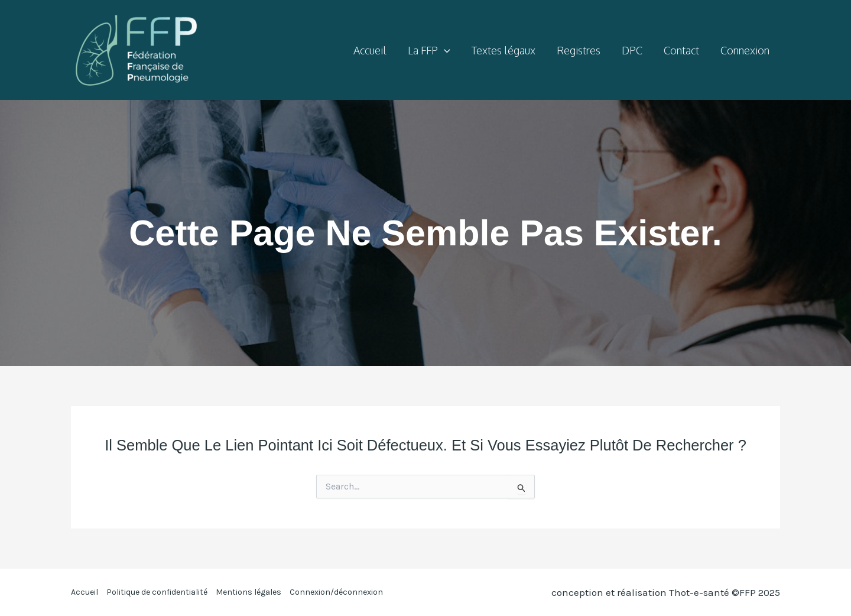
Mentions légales (249, 592)
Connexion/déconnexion (336, 592)
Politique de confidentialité (157, 592)
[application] (444, 50)
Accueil (85, 592)
